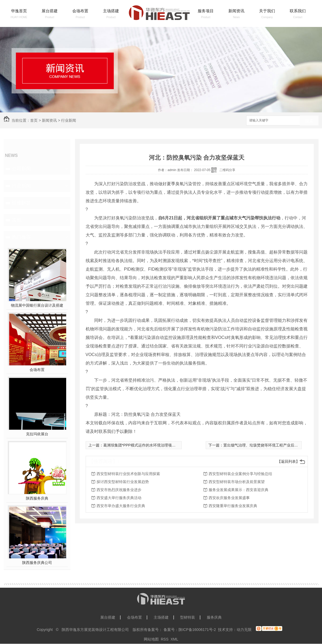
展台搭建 (50, 11)
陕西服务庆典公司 (37, 563)
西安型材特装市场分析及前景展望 (237, 482)
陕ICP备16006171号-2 (197, 630)
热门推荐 (21, 237)
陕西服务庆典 (37, 498)
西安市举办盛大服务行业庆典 (121, 506)
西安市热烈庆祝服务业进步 (119, 490)
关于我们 (267, 11)
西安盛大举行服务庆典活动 (119, 498)
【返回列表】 (288, 461)
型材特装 (188, 617)
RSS (165, 639)
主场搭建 (111, 11)
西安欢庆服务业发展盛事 (229, 498)
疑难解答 (21, 203)
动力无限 (244, 630)
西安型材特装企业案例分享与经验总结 (240, 474)
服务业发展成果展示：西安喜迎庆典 (238, 490)
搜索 (309, 121)
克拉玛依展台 (37, 434)
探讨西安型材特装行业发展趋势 (123, 482)
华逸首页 (19, 11)
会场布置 (80, 11)
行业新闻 (69, 120)
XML (174, 639)
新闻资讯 (236, 11)
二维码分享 (227, 170)
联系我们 (298, 11)
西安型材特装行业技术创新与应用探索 (128, 474)
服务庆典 (214, 617)
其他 (17, 220)
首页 (34, 120)
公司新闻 (21, 169)
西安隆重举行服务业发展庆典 (233, 506)
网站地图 (151, 639)
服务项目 (206, 11)
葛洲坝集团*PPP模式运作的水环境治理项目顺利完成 (147, 445)
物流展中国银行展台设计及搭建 (37, 305)
